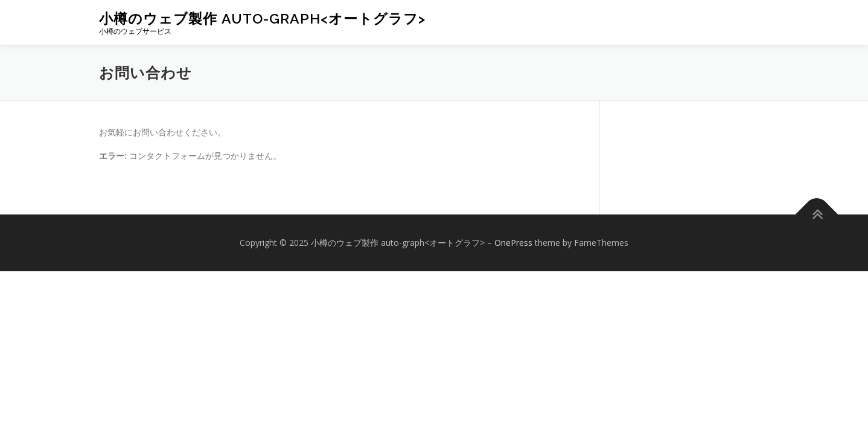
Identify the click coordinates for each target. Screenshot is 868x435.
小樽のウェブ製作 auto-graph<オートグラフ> (262, 18)
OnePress (513, 243)
